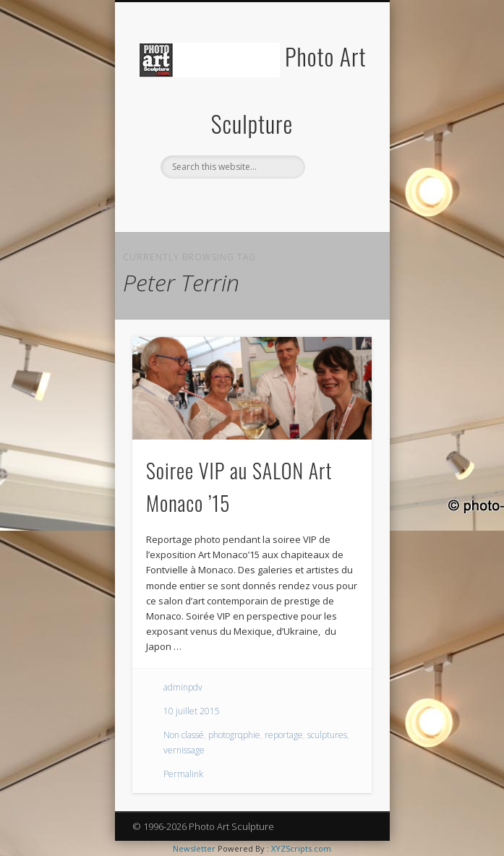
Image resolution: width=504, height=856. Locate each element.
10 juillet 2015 (192, 711)
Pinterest (280, 203)
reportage (284, 735)
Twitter (250, 203)
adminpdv (183, 687)
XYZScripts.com (301, 848)
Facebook (221, 203)
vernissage (184, 750)
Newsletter (194, 848)
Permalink (183, 774)
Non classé (184, 735)
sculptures (327, 735)
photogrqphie (234, 735)
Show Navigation (336, 129)
